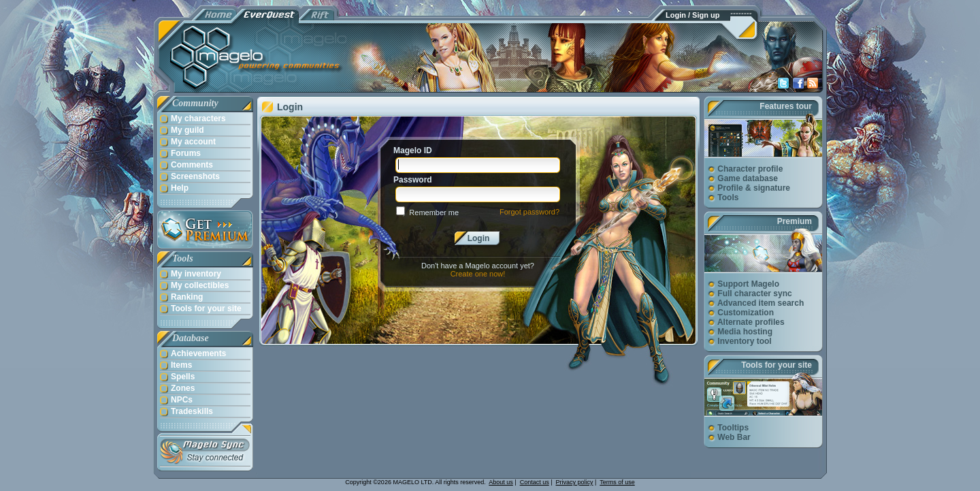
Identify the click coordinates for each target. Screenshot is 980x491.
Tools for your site (777, 365)
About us (501, 482)
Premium (795, 221)
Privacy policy (575, 482)
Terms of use (617, 482)
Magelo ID (413, 151)
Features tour (786, 106)
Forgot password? (529, 212)
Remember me (434, 212)
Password (413, 180)
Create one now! (478, 274)
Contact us (535, 482)
